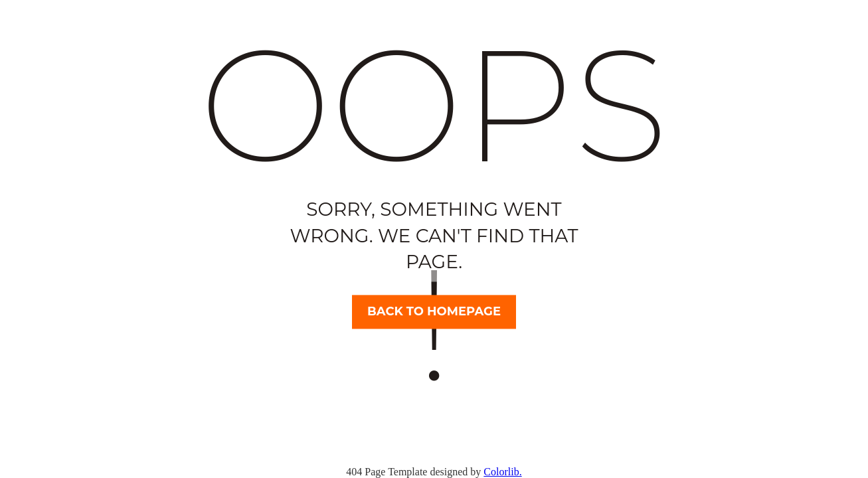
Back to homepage (434, 311)
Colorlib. (502, 472)
